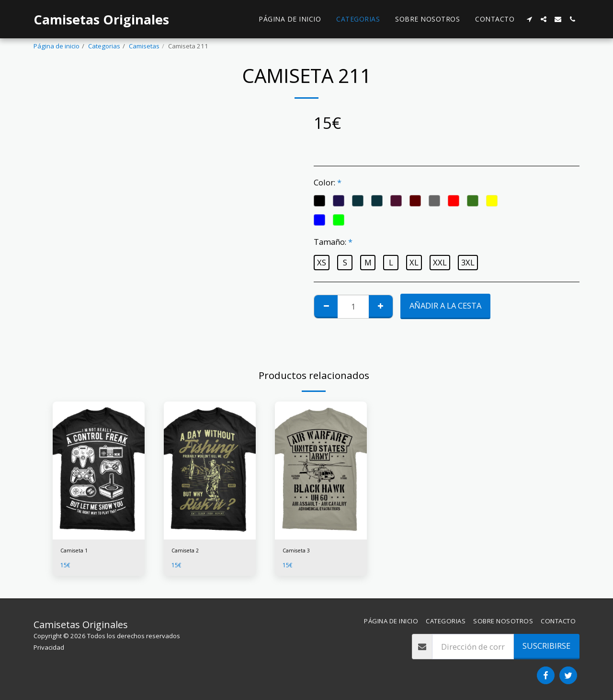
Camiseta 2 (188, 551)
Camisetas (144, 46)
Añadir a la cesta (445, 305)
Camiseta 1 (77, 551)
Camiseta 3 (299, 551)
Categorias (104, 46)
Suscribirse (546, 646)
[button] (529, 19)
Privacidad (49, 647)
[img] (99, 470)
